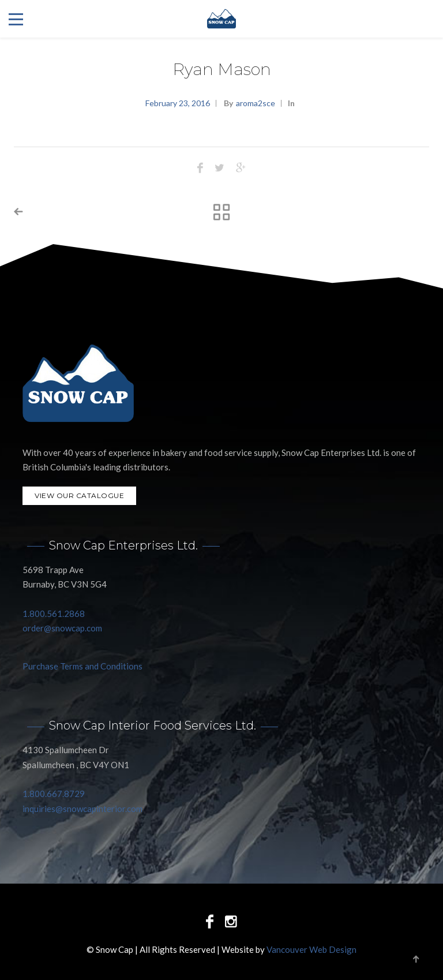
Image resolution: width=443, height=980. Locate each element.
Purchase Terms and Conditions (82, 666)
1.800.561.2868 (54, 614)
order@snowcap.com (62, 628)
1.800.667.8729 (54, 794)
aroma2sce (256, 103)
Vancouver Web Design (311, 949)
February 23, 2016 (178, 103)
